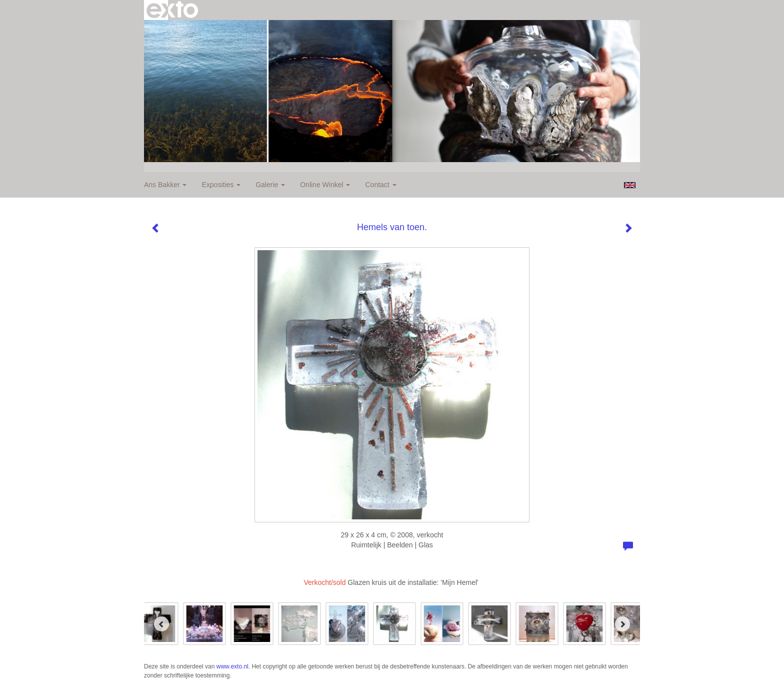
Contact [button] (380, 185)
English (630, 185)
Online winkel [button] (325, 185)
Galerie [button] (270, 185)
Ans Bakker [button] (165, 185)
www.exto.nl (232, 666)
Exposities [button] (221, 185)
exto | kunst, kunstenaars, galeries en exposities (172, 10)
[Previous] (161, 624)
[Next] (622, 624)
